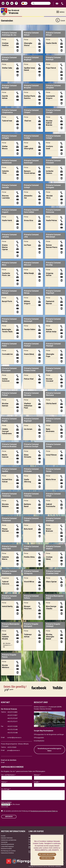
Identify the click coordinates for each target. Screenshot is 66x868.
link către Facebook (39, 688)
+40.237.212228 (12, 726)
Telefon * (4, 782)
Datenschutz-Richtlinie (7, 853)
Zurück (60, 21)
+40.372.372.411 (12, 721)
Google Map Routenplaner (44, 730)
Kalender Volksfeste (7, 838)
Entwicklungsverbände (7, 844)
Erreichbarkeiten (39, 741)
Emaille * (37, 782)
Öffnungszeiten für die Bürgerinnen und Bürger (49, 734)
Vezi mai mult (47, 858)
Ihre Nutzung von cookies (8, 851)
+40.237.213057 (12, 715)
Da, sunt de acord (47, 854)
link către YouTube (58, 688)
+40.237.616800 (12, 712)
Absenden (9, 817)
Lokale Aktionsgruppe (7, 846)
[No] (61, 850)
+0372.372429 (12, 747)
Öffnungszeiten (39, 738)
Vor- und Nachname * (8, 775)
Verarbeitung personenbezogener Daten (49, 750)
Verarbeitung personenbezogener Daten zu (44, 811)
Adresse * (37, 775)
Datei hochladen (6, 802)
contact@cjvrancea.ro (14, 737)
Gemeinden (4, 842)
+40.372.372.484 (12, 733)
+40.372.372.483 (12, 729)
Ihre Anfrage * (6, 789)
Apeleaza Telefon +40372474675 (63, 4)
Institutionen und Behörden (9, 840)
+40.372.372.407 (12, 718)
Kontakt (3, 836)
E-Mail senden (57, 4)
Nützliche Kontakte (6, 848)
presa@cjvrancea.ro (14, 750)
